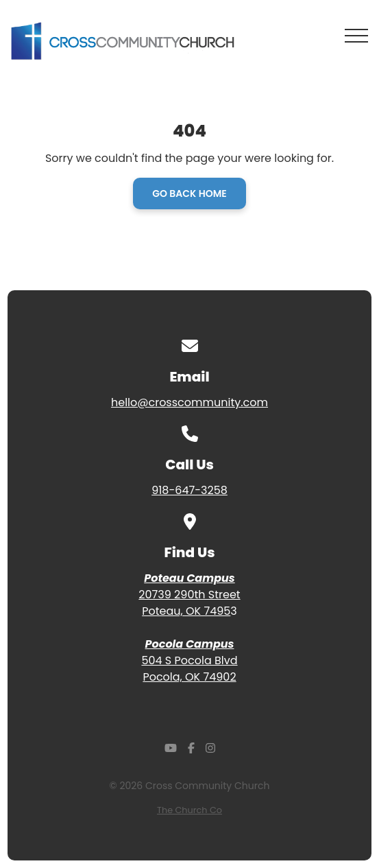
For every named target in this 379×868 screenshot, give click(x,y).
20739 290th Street (189, 595)
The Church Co (189, 810)
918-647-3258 (189, 490)
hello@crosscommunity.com (189, 402)
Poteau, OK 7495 (186, 611)
